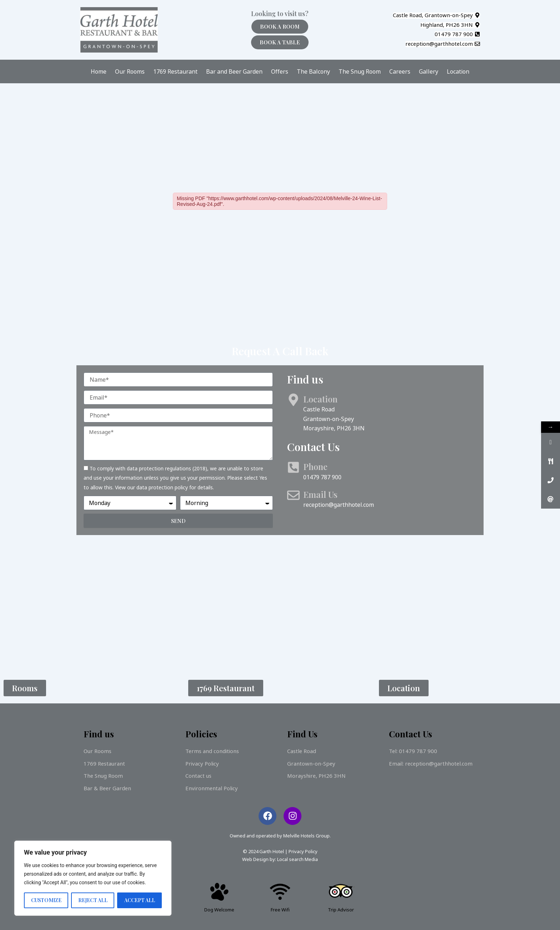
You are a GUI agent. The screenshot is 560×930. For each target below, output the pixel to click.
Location (458, 71)
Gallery (429, 71)
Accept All (140, 900)
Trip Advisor (341, 910)
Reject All (93, 900)
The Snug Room (360, 71)
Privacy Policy (303, 851)
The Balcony (313, 71)
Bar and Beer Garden (234, 71)
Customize (46, 900)
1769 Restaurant (175, 71)
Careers (400, 71)
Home (99, 71)
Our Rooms (130, 71)
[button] (436, 16)
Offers (280, 71)
